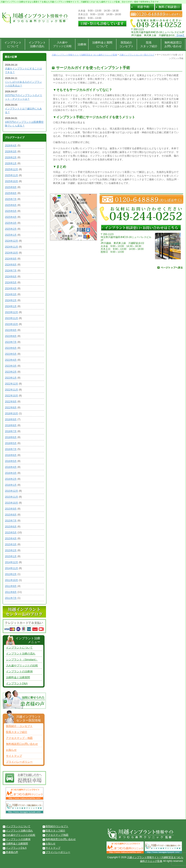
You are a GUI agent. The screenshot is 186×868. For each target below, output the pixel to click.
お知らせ (11, 750)
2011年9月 (11, 586)
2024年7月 (11, 271)
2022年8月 (11, 408)
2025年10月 (11, 181)
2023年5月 (11, 354)
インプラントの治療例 (19, 671)
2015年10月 (11, 503)
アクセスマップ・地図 (19, 738)
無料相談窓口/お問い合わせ (61, 839)
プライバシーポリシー (19, 762)
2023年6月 (11, 348)
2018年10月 (11, 413)
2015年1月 (11, 556)
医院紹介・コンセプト (19, 726)
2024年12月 (11, 241)
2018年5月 (11, 443)
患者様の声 (12, 852)
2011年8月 (11, 592)
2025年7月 (11, 199)
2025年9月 (11, 187)
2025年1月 (11, 235)
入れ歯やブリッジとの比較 (22, 665)
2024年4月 (11, 288)
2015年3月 (11, 544)
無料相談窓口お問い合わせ (173, 44)
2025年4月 (11, 217)
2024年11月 (11, 247)
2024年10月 (11, 253)
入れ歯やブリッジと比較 (62, 44)
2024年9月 (11, 259)
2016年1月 (11, 485)
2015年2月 (11, 550)
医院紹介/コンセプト (57, 826)
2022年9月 (11, 402)
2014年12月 (11, 562)
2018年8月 (11, 425)
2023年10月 (11, 324)
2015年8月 (11, 515)
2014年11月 (11, 568)
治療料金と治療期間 (18, 677)
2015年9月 (11, 509)
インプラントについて (13, 44)
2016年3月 (11, 473)
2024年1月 (11, 306)
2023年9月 (11, 330)
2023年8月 (11, 336)
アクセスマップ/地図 (57, 835)
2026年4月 (11, 146)
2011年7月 (11, 598)
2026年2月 (11, 157)
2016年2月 (11, 479)
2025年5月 (11, 211)
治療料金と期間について (102, 44)
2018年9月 (11, 419)
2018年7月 (11, 431)
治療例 (82, 44)
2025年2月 (11, 229)
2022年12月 (11, 384)
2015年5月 (11, 533)
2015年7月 (11, 521)
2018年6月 (11, 437)
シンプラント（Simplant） (22, 660)
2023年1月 (11, 378)
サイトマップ (14, 756)
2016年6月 (11, 455)
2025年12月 (11, 169)
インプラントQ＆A (16, 848)
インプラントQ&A (17, 683)
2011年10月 (11, 580)
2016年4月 (11, 467)
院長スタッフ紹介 (149, 44)
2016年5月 (11, 461)
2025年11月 (11, 175)
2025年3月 (11, 223)
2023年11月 (11, 318)
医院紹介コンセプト (126, 44)
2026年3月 (11, 152)
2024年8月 (11, 265)
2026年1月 (11, 163)
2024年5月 (11, 282)
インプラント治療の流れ (37, 44)
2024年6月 (11, 277)
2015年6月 (11, 527)
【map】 (180, 35)
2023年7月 (11, 342)
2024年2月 (11, 300)
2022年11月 (11, 390)
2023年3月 (11, 366)
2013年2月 (11, 574)
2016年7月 (11, 449)
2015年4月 (11, 538)
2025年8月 (11, 193)
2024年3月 (11, 294)
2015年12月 (11, 491)
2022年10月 (11, 396)
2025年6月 (11, 205)
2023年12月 (11, 312)
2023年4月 (11, 360)
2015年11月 (11, 497)
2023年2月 (11, 372)
